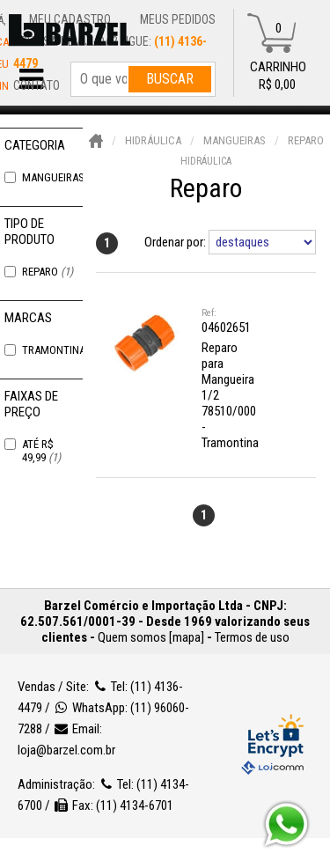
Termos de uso (252, 637)
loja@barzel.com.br (66, 750)
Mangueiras (61, 177)
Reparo (48, 272)
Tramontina (61, 350)
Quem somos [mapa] (151, 637)
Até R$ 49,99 (41, 451)
